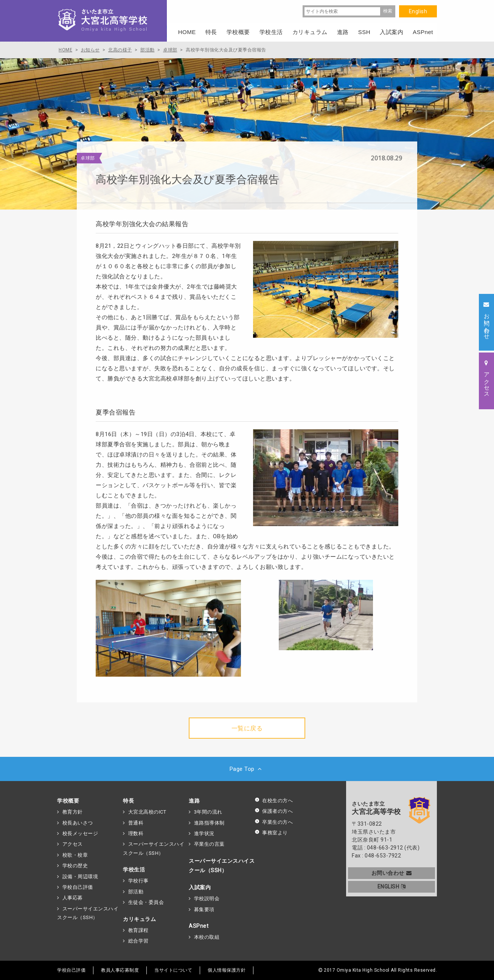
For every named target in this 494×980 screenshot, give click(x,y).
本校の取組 (207, 937)
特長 (128, 801)
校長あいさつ (78, 823)
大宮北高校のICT (147, 812)
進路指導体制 (209, 823)
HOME (187, 32)
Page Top (247, 769)
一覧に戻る (247, 728)
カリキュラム (139, 919)
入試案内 (200, 887)
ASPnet (199, 926)
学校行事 (138, 881)
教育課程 (138, 930)
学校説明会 (207, 898)
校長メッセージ (80, 833)
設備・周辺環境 (80, 877)
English (418, 11)
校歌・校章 (75, 855)
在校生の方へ (274, 801)
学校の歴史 (75, 866)
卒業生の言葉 (209, 844)
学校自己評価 (78, 887)
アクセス (73, 844)
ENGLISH (392, 887)
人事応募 (73, 898)
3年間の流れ (208, 812)
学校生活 (134, 870)
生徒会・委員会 (146, 902)
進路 (194, 801)
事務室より (271, 833)
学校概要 (68, 801)
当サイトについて (173, 970)
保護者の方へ (274, 811)
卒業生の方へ (274, 822)
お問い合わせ (392, 873)
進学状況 (204, 833)
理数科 (136, 833)
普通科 (136, 823)
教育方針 (73, 812)
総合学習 (138, 941)
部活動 (136, 892)
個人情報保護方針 (227, 970)
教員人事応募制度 (120, 970)
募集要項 (204, 909)
